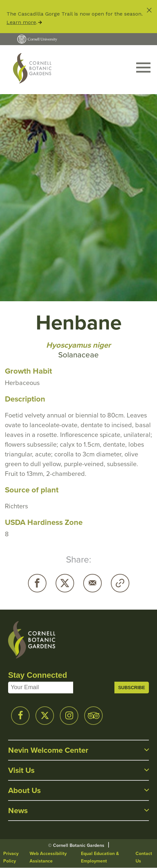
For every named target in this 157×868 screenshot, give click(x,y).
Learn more (21, 22)
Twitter (65, 583)
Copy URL (120, 583)
